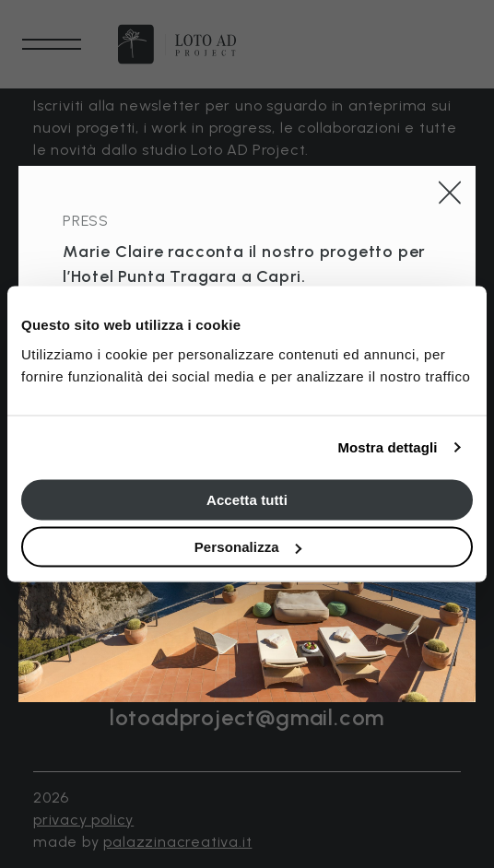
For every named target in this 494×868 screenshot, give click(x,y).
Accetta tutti (247, 499)
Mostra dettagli (387, 447)
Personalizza (248, 547)
